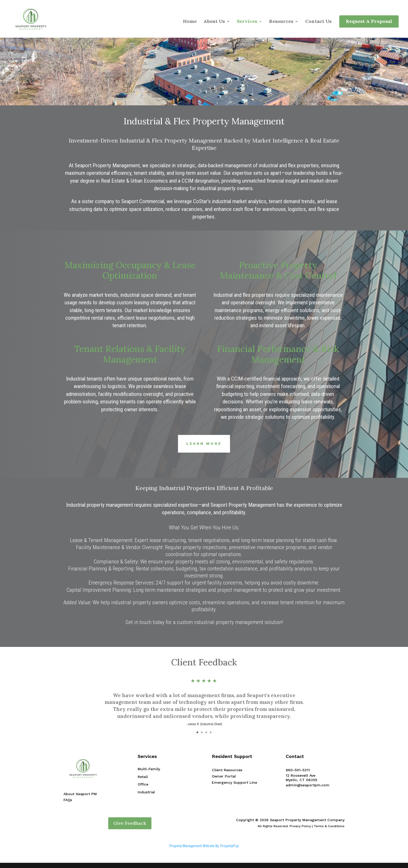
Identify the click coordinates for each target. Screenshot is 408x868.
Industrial (146, 792)
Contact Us (318, 22)
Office (143, 784)
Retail (143, 777)
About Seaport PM (80, 794)
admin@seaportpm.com (308, 785)
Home (190, 22)
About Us (214, 22)
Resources (281, 22)
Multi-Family (149, 769)
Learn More (204, 443)
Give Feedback (130, 823)
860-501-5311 (298, 770)
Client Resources (227, 770)
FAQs (68, 800)
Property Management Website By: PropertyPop (204, 846)
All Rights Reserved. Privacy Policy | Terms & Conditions (301, 826)
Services (247, 22)
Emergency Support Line (234, 782)
